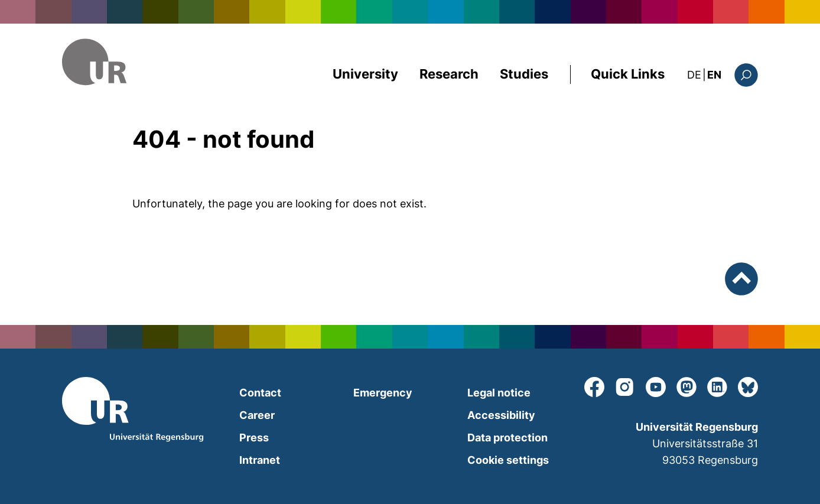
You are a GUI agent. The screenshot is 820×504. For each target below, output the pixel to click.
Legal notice (499, 393)
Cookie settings (508, 460)
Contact (260, 393)
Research (449, 74)
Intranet (260, 460)
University (365, 74)
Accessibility (501, 415)
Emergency (383, 393)
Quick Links (628, 74)
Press (254, 438)
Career (257, 415)
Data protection (507, 438)
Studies (524, 74)
